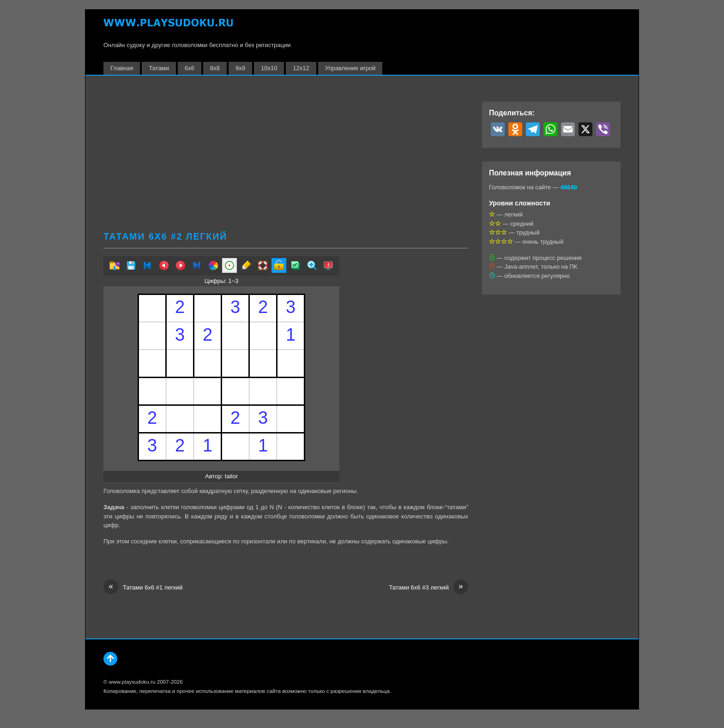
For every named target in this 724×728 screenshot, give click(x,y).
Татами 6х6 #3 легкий (428, 588)
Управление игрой (350, 68)
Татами (159, 68)
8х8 (215, 68)
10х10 (269, 68)
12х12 (301, 68)
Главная (122, 68)
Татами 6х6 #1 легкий (143, 588)
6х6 (190, 68)
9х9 (240, 68)
